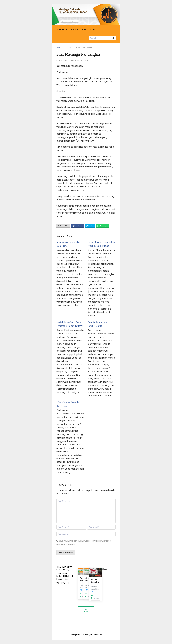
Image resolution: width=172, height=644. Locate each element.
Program (75, 29)
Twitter (90, 226)
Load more (86, 610)
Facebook (77, 226)
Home (58, 48)
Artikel (94, 29)
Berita (85, 29)
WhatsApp (102, 226)
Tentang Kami (62, 29)
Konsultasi (68, 48)
